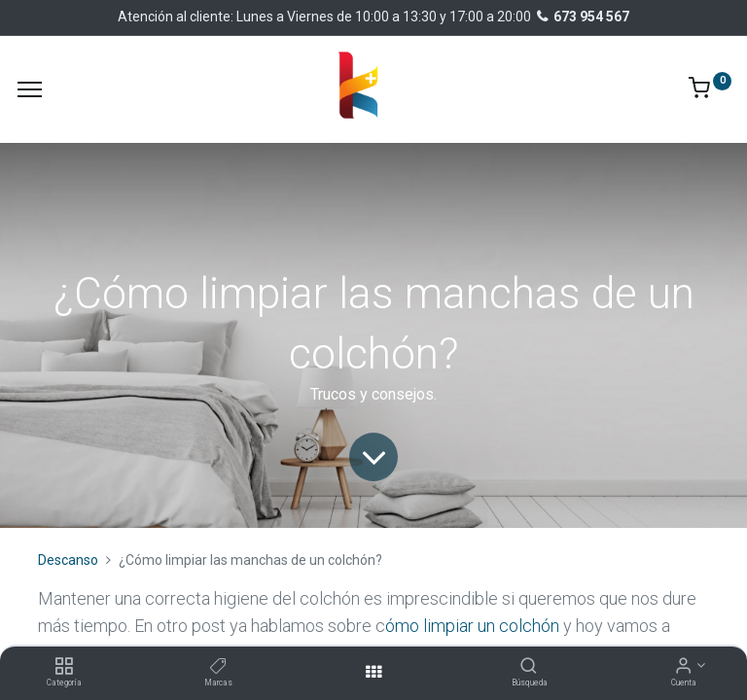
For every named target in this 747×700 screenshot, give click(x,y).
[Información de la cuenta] (683, 667)
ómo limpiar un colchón (472, 626)
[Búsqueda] (529, 667)
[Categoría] (64, 667)
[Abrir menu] (373, 672)
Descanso (68, 560)
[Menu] (30, 89)
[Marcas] (218, 667)
